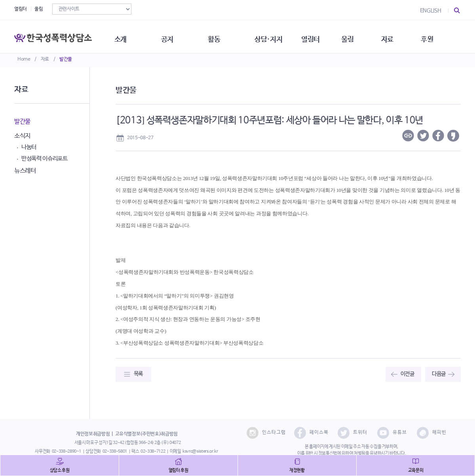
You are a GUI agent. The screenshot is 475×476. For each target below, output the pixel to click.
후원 (442, 36)
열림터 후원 (179, 470)
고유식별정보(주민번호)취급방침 (146, 434)
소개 (125, 36)
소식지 (22, 136)
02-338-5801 (115, 451)
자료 (45, 59)
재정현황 (297, 470)
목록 (138, 374)
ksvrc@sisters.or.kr (200, 451)
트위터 (352, 433)
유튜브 (392, 433)
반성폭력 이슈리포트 (45, 158)
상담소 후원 (60, 470)
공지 (173, 36)
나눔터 (29, 147)
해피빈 (432, 433)
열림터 (21, 9)
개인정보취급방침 (93, 434)
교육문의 (416, 470)
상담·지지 (277, 36)
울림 (39, 9)
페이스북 (311, 433)
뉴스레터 (25, 171)
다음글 (439, 374)
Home (24, 59)
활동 (221, 36)
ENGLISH (431, 11)
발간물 (66, 59)
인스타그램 (266, 433)
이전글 (408, 374)
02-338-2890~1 (66, 451)
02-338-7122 (153, 451)
